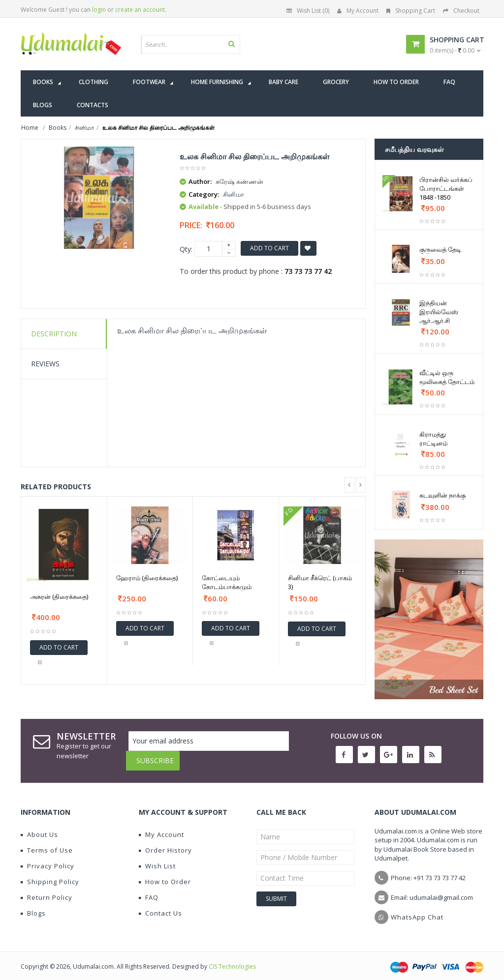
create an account (140, 10)
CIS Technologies (232, 959)
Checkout (461, 11)
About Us (39, 827)
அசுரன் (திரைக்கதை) (59, 596)
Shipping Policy (50, 874)
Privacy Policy (47, 859)
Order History (165, 843)
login (99, 10)
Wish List (157, 859)
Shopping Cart (411, 11)
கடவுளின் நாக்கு (442, 495)
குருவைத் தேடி (440, 249)
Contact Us (160, 906)
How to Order (165, 874)
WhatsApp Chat (417, 910)
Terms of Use (47, 843)
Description (54, 334)
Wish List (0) (308, 11)
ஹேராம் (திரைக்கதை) (147, 578)
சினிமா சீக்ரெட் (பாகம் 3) (320, 582)
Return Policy (47, 890)
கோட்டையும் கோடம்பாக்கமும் (227, 582)
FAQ (149, 890)
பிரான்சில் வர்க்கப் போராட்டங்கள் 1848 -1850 (446, 188)
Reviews (45, 364)
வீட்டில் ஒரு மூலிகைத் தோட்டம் (447, 377)
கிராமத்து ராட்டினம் (433, 439)
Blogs (33, 906)
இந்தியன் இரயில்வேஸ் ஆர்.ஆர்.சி (439, 312)
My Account (358, 11)
